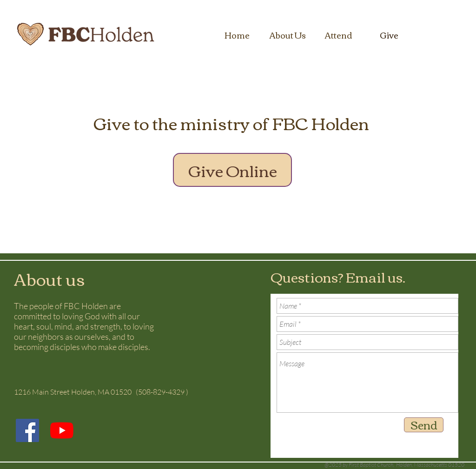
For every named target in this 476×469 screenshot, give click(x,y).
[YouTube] (62, 430)
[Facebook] (27, 430)
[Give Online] (232, 170)
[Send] (424, 425)
